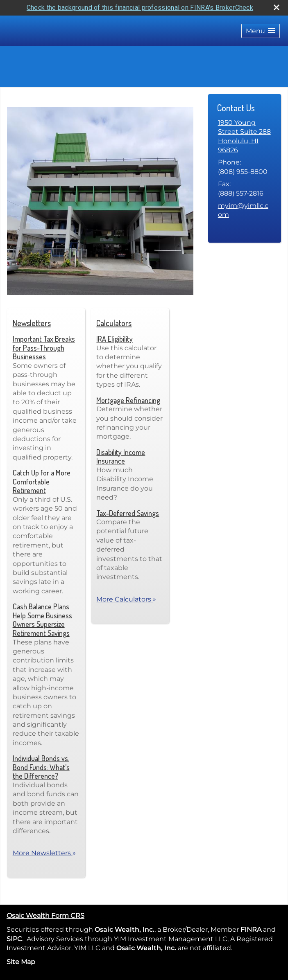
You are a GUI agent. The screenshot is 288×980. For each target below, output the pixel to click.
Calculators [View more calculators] (114, 323)
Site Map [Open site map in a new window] (21, 962)
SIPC (14, 939)
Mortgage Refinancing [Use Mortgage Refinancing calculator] (128, 400)
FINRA (250, 929)
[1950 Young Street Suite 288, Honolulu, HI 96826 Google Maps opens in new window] (245, 137)
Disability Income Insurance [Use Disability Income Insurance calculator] (121, 457)
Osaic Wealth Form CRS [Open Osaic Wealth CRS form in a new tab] (45, 916)
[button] (261, 31)
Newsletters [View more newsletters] (32, 323)
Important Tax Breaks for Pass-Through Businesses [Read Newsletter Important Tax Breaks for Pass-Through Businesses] (44, 348)
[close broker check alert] (277, 7)
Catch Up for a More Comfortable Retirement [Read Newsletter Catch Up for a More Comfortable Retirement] (42, 481)
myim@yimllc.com (243, 210)
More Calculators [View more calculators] (126, 599)
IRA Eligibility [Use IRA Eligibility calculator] (115, 339)
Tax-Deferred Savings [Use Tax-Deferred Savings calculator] (128, 513)
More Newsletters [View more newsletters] (44, 853)
